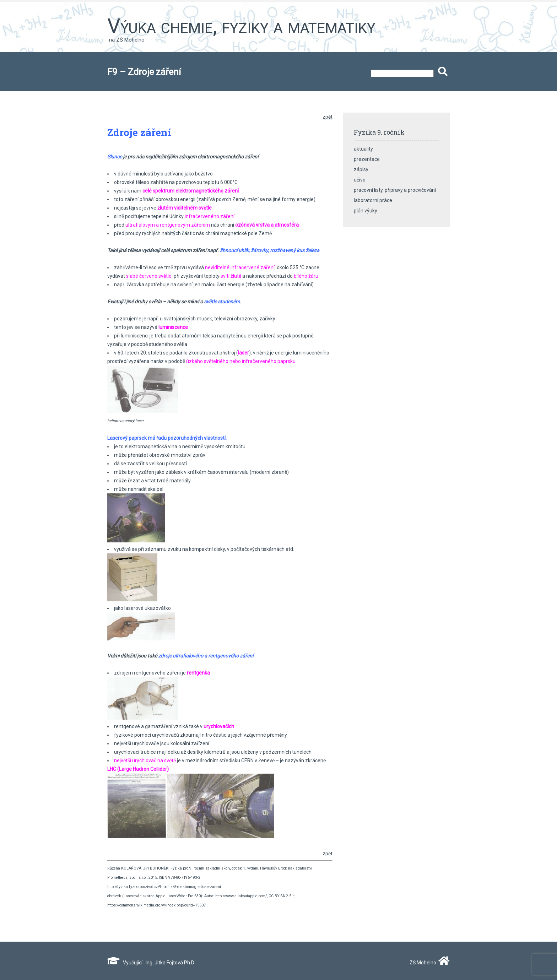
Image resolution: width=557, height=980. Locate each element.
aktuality (363, 149)
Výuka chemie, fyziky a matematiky (241, 26)
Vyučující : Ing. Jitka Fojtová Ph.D (151, 963)
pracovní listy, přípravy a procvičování (395, 190)
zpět (328, 117)
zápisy (361, 169)
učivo (360, 180)
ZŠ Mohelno (428, 963)
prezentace (367, 159)
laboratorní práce (373, 200)
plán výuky (366, 211)
